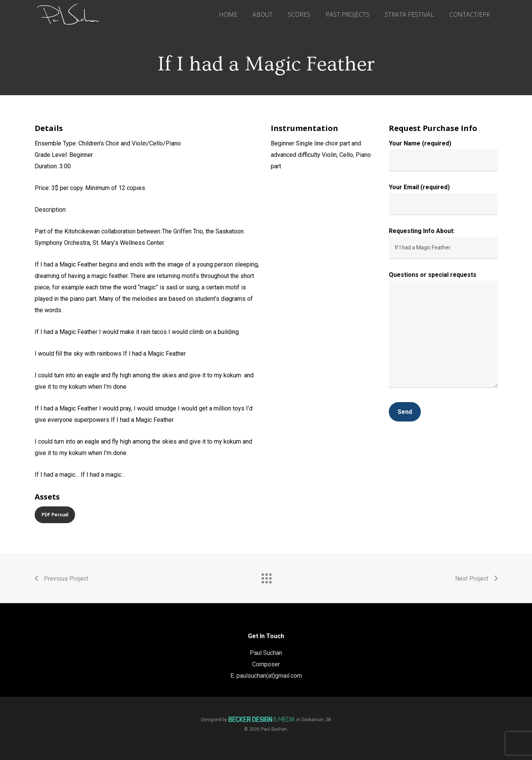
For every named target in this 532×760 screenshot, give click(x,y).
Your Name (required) (443, 156)
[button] (55, 515)
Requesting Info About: (443, 243)
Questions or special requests (443, 331)
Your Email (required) (443, 199)
